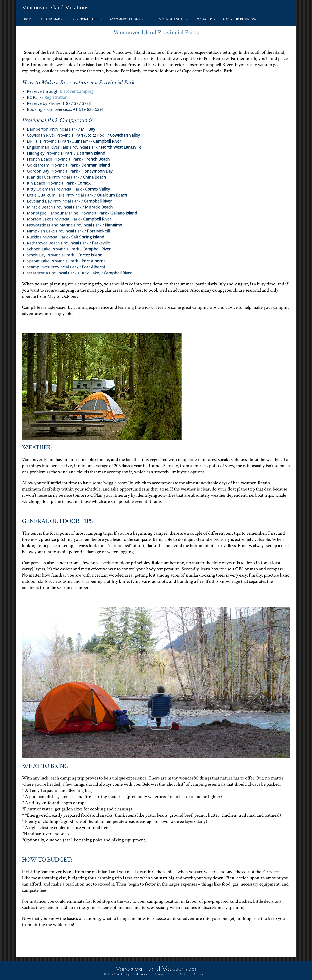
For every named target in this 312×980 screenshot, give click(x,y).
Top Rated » (205, 19)
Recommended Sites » (169, 19)
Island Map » (52, 19)
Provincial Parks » (86, 19)
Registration (56, 97)
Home (29, 19)
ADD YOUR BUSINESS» (240, 19)
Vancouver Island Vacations (55, 7)
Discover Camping (77, 91)
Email (160, 974)
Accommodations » (126, 19)
